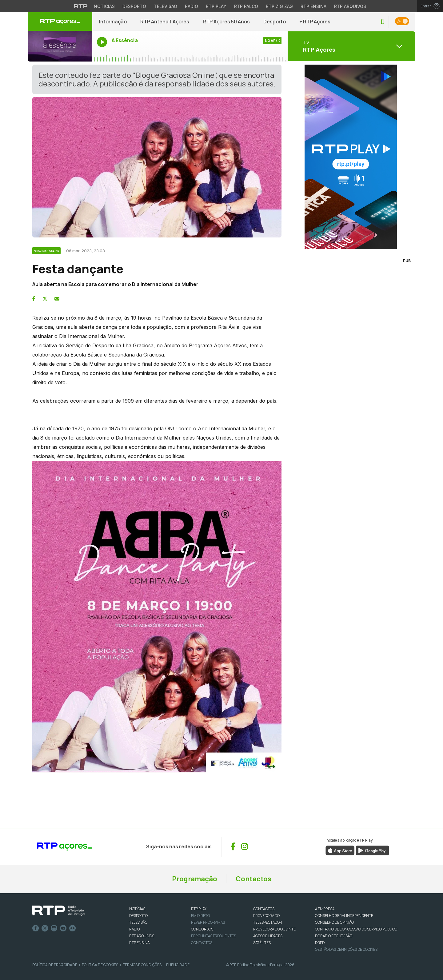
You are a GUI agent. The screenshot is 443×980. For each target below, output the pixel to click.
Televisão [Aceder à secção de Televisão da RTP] (166, 6)
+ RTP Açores (315, 22)
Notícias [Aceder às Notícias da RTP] (104, 6)
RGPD (320, 943)
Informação (113, 22)
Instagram (54, 928)
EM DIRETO (200, 916)
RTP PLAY (199, 909)
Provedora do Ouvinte (274, 929)
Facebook (36, 928)
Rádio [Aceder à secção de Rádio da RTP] (192, 6)
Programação (195, 879)
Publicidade (178, 965)
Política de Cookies (100, 965)
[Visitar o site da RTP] (81, 6)
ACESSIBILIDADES (268, 936)
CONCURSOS (202, 929)
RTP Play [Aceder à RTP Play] (216, 6)
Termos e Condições (142, 965)
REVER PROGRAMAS (208, 922)
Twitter (45, 928)
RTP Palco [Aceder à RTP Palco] (246, 6)
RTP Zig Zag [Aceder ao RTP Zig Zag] (279, 6)
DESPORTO (138, 916)
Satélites (262, 943)
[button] (382, 22)
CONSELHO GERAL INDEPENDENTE (344, 916)
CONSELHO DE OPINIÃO (334, 922)
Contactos (253, 879)
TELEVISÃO (138, 922)
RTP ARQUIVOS (142, 936)
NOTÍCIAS (137, 909)
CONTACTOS (264, 909)
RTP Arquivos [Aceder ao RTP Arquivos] (350, 6)
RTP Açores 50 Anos (226, 22)
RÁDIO (134, 929)
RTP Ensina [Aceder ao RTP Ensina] (313, 6)
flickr (73, 928)
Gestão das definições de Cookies (346, 949)
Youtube (63, 928)
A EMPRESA (325, 909)
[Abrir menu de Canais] (351, 46)
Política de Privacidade (55, 965)
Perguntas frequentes (214, 936)
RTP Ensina (139, 943)
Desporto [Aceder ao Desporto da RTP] (134, 6)
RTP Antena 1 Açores (165, 22)
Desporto (275, 22)
